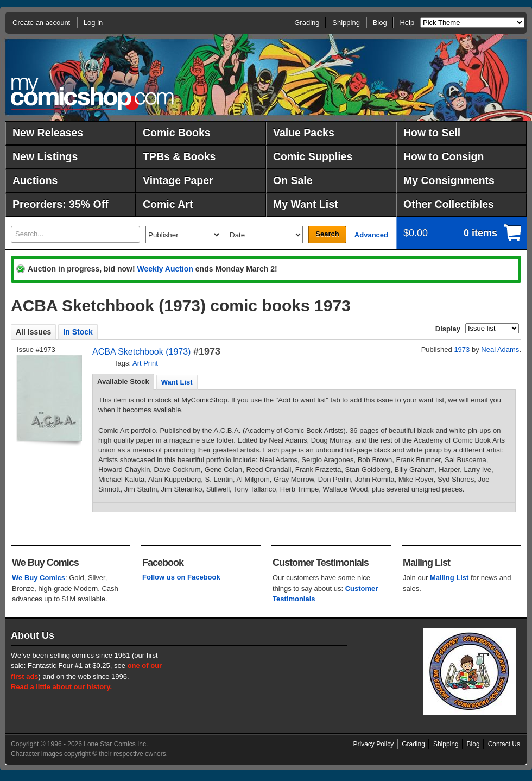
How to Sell (432, 133)
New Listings (45, 156)
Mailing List (449, 578)
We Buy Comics (39, 578)
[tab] (123, 382)
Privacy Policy (374, 744)
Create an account (41, 23)
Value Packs (304, 133)
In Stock (78, 332)
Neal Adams (500, 349)
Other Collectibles (449, 204)
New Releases (48, 133)
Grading (307, 23)
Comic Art (168, 204)
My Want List (306, 204)
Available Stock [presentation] (123, 382)
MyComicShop (92, 94)
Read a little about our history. (61, 687)
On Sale (293, 180)
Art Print (145, 363)
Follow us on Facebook (181, 577)
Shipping (346, 23)
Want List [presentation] (177, 382)
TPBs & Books (179, 156)
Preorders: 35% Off (61, 204)
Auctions (35, 180)
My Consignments (449, 180)
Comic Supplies (313, 156)
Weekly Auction (165, 269)
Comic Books (177, 133)
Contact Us (504, 744)
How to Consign (444, 156)
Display (448, 329)
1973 (462, 349)
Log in (93, 23)
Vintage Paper (178, 180)
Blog (380, 23)
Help (407, 23)
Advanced (371, 235)
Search (327, 234)
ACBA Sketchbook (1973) (141, 352)
